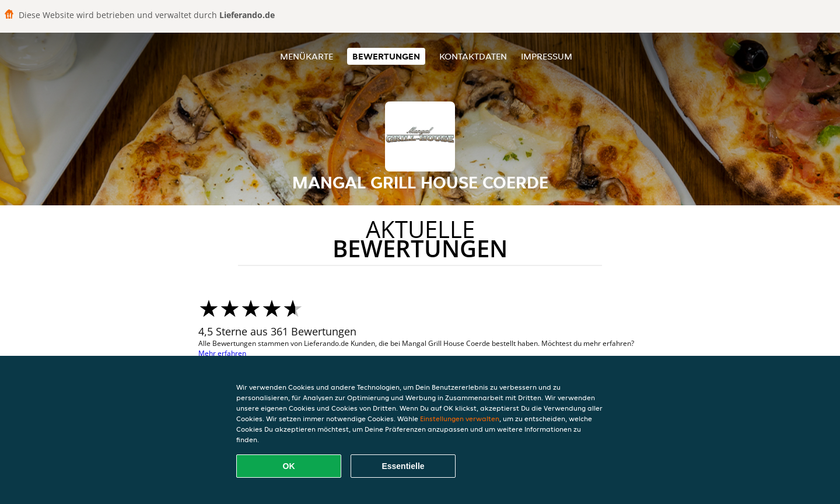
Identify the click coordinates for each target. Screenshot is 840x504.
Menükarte (307, 56)
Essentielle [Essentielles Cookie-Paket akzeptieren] (403, 466)
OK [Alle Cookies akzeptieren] (289, 466)
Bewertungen (386, 56)
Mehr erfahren (222, 353)
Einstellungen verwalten (460, 419)
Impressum (547, 56)
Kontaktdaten (473, 56)
